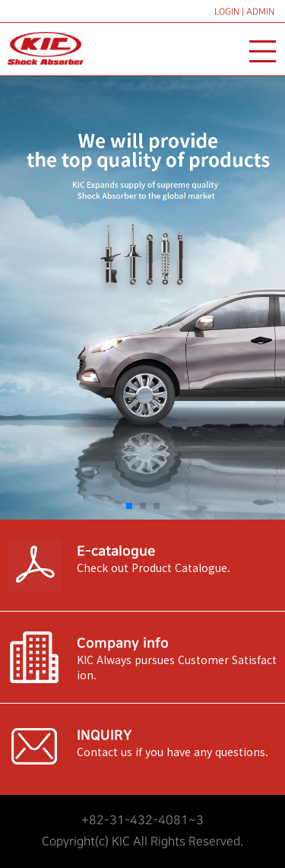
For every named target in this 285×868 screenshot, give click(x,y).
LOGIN (227, 12)
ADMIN (260, 12)
